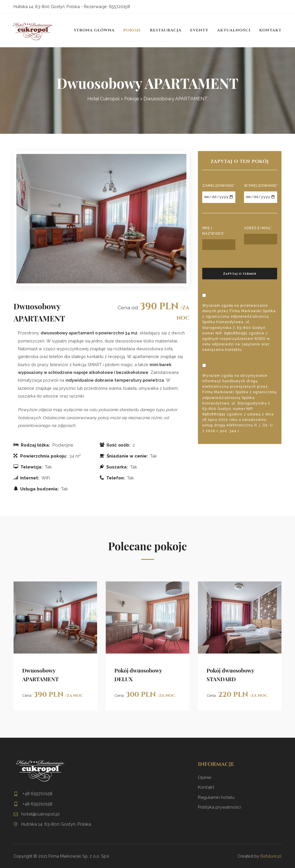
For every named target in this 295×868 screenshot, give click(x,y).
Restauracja (166, 30)
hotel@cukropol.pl (40, 814)
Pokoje (132, 30)
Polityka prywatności (219, 807)
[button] (27, 219)
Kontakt (270, 30)
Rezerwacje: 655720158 (107, 6)
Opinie (205, 777)
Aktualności (234, 30)
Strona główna (94, 30)
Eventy (199, 30)
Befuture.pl (271, 856)
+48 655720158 (37, 794)
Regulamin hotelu (216, 797)
